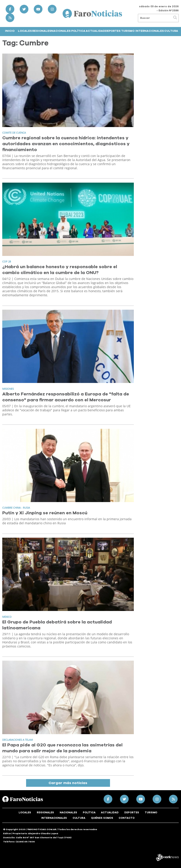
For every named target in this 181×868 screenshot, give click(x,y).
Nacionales (61, 31)
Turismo (128, 31)
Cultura (171, 31)
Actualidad (95, 31)
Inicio (10, 31)
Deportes (113, 31)
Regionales (42, 31)
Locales (25, 31)
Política (78, 31)
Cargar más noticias (68, 783)
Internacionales (150, 31)
